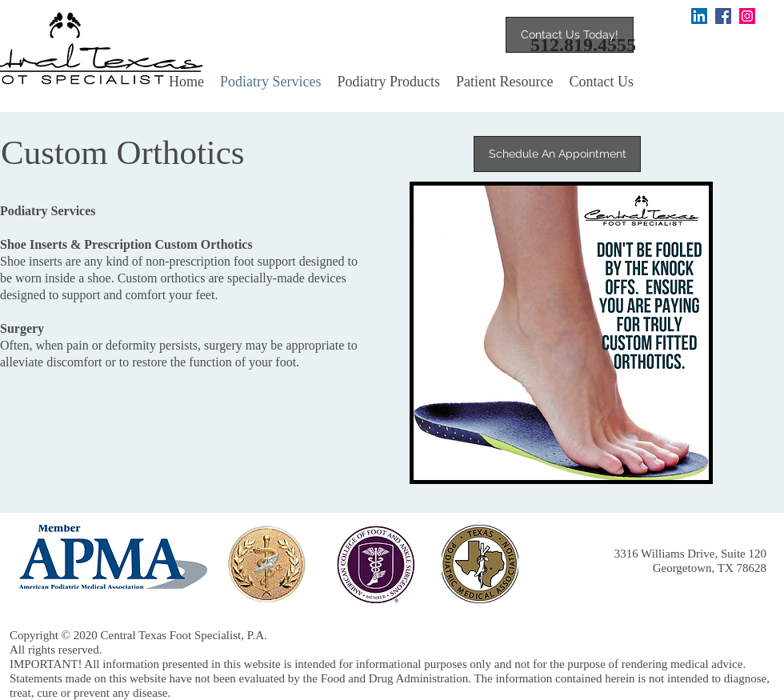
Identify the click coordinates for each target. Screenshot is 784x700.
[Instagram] (747, 16)
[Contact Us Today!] (570, 35)
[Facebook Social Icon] (723, 16)
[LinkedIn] (699, 16)
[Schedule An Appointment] (557, 154)
